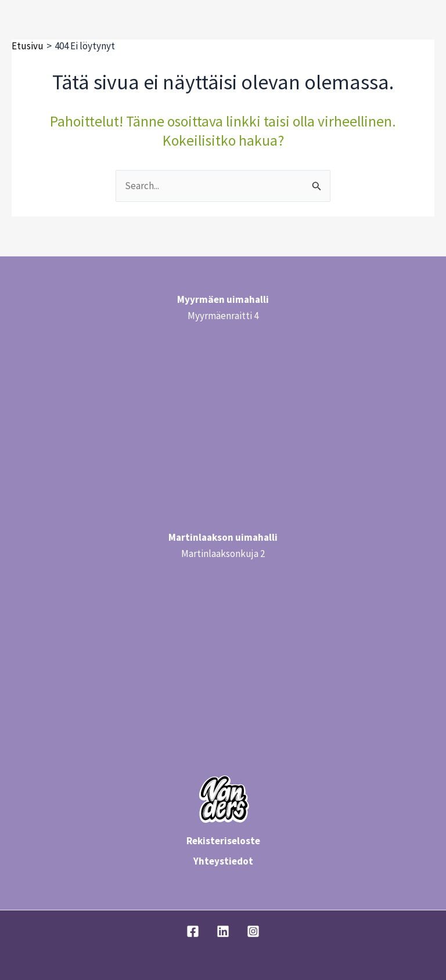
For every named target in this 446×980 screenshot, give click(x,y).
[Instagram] (253, 931)
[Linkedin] (223, 931)
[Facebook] (193, 931)
